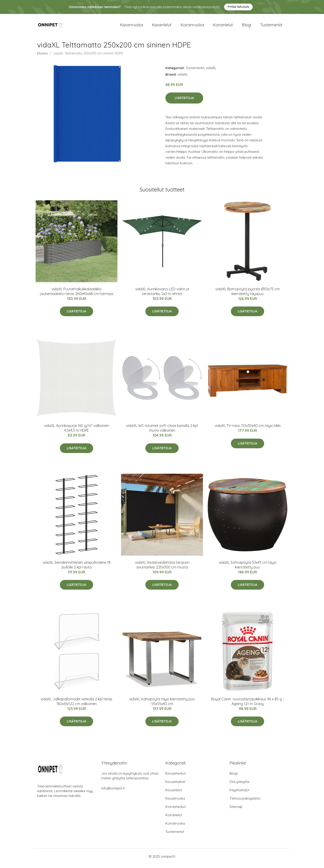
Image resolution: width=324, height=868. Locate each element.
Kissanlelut (162, 27)
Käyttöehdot (239, 794)
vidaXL (211, 72)
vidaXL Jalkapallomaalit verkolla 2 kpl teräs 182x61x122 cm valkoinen (76, 705)
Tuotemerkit (271, 27)
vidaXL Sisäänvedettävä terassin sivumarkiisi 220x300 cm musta (162, 569)
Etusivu (43, 57)
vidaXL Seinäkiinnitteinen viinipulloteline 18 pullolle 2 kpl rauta (76, 569)
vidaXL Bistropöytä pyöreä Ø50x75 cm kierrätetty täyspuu (247, 295)
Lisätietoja (184, 102)
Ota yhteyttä (239, 786)
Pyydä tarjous (238, 7)
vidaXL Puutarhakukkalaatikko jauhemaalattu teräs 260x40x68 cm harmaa (76, 295)
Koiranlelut (223, 27)
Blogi (246, 27)
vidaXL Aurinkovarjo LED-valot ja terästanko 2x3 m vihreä (162, 295)
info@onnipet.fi (113, 792)
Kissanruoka (131, 27)
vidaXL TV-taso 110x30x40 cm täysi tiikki (248, 429)
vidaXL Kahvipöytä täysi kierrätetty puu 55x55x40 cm (162, 705)
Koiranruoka (192, 27)
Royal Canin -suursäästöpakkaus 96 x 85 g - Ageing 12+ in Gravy (247, 705)
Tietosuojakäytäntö (245, 802)
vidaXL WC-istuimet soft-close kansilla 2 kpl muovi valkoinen (162, 432)
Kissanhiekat (175, 786)
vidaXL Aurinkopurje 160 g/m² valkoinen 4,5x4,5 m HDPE (76, 432)
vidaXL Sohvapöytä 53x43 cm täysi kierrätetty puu (247, 569)
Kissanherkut (175, 777)
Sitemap (236, 811)
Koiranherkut (175, 811)
